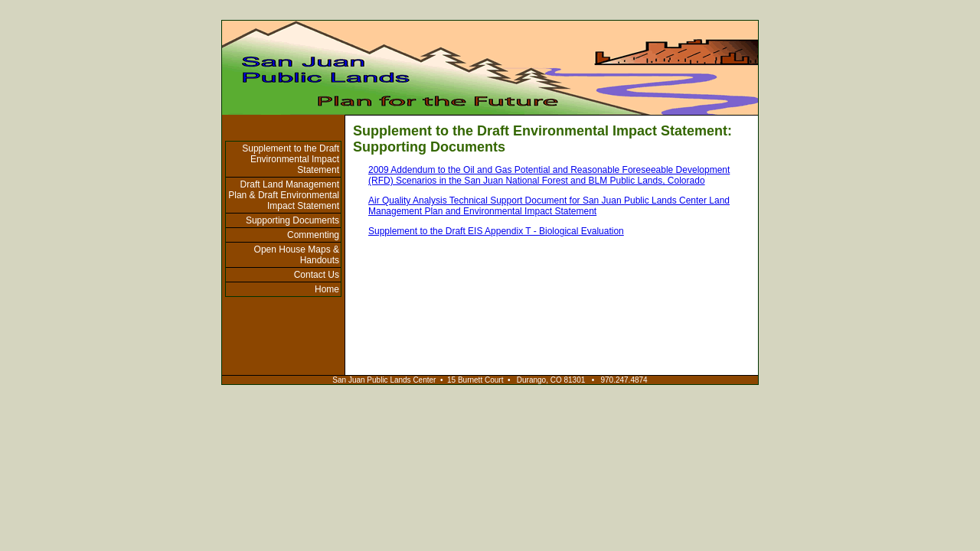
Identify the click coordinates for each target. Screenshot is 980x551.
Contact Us (317, 275)
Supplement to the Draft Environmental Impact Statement (291, 159)
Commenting (313, 235)
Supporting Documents (292, 220)
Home (327, 289)
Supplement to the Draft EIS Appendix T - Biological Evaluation (496, 231)
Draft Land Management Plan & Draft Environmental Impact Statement (284, 195)
